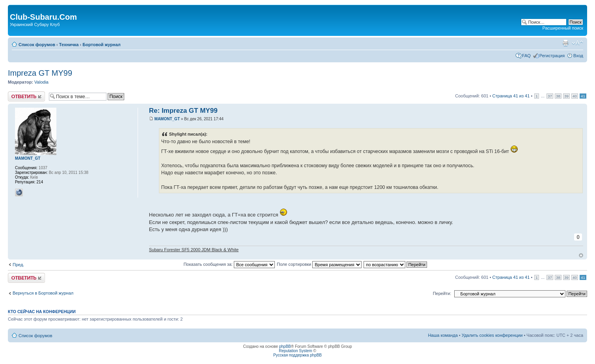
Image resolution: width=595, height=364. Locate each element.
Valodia (41, 82)
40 (575, 96)
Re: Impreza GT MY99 (183, 111)
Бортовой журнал (102, 45)
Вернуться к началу (581, 255)
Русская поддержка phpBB (297, 355)
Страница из (511, 96)
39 (566, 96)
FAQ (526, 56)
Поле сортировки (319, 264)
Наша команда (443, 335)
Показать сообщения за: (229, 264)
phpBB (285, 346)
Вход (578, 56)
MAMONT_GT (167, 119)
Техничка (69, 45)
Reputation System (296, 351)
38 (558, 96)
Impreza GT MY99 (40, 73)
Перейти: (442, 293)
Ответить (26, 96)
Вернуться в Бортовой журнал (43, 293)
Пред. (18, 265)
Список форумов (37, 45)
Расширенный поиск (563, 28)
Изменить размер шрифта (577, 43)
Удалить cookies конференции (492, 335)
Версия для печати (565, 43)
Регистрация (552, 56)
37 (550, 96)
